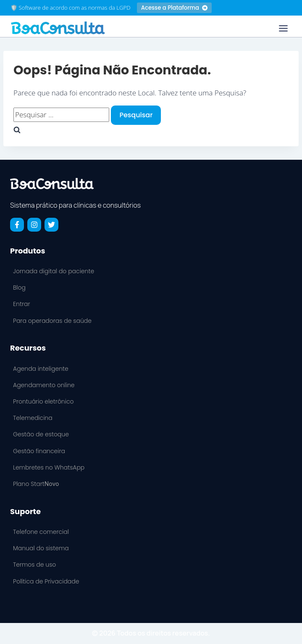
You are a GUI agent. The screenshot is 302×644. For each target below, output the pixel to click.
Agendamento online (44, 385)
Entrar (21, 304)
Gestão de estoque (41, 434)
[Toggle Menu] (283, 28)
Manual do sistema (41, 548)
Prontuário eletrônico (43, 401)
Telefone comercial (41, 532)
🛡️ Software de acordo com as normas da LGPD (71, 8)
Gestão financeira (39, 451)
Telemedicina (33, 418)
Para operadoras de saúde (52, 321)
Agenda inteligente (41, 369)
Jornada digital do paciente (54, 271)
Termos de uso (34, 565)
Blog (19, 288)
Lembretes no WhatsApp (49, 467)
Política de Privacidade (46, 581)
